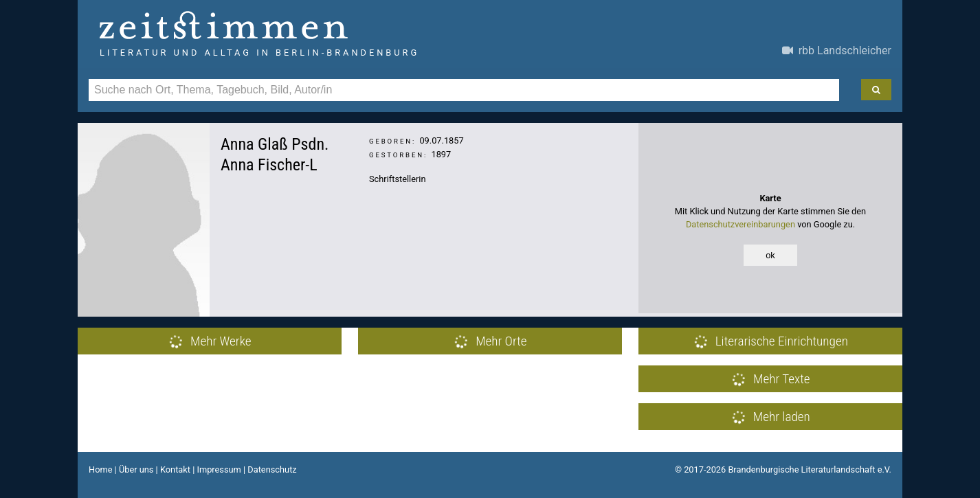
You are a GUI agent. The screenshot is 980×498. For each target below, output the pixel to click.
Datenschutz (272, 469)
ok (770, 255)
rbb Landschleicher (837, 50)
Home (100, 469)
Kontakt (175, 469)
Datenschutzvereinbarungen (740, 224)
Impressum (219, 469)
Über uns (136, 469)
